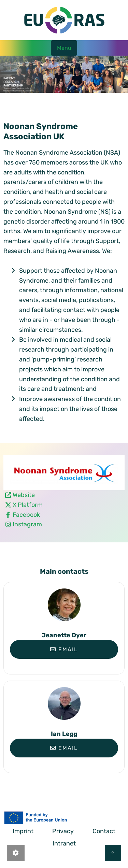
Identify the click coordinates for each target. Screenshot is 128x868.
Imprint (23, 831)
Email (64, 649)
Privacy (63, 831)
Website (24, 495)
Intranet (64, 843)
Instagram (27, 524)
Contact (104, 831)
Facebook (26, 515)
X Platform (28, 505)
